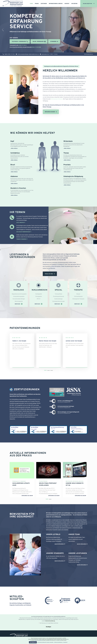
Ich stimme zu (33, 642)
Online (39, 41)
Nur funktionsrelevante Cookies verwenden (45, 642)
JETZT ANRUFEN (21, 222)
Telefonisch (20, 41)
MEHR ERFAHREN (60, 544)
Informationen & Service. (57, 99)
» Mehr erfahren (14, 148)
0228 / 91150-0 (23, 45)
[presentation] (3, 30)
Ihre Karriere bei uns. (89, 54)
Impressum (65, 642)
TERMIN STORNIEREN (22, 239)
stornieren (54, 41)
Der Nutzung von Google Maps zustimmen (49, 623)
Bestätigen (48, 627)
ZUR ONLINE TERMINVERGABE (24, 232)
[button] (45, 370)
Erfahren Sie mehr (50, 274)
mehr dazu (19, 304)
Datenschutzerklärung (50, 621)
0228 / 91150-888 (36, 47)
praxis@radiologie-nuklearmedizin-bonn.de (29, 54)
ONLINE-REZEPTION (89, 4)
